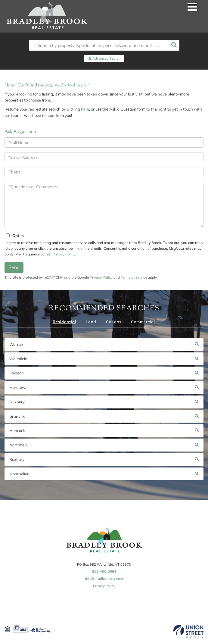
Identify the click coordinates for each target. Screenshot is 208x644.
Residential (64, 322)
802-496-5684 (104, 571)
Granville (17, 416)
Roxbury (17, 459)
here (85, 109)
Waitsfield (18, 359)
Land (91, 322)
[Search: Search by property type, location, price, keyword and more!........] (99, 45)
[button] (174, 45)
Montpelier (19, 474)
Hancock (17, 430)
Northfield (19, 445)
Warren (16, 344)
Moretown (19, 387)
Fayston (17, 373)
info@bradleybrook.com (104, 579)
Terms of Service (134, 277)
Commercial (143, 322)
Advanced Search (107, 58)
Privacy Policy (64, 254)
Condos (114, 322)
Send (14, 267)
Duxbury (17, 402)
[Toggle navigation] (192, 7)
